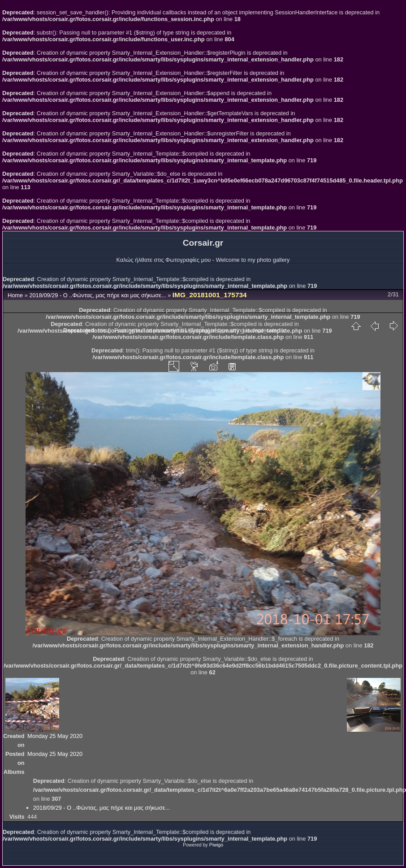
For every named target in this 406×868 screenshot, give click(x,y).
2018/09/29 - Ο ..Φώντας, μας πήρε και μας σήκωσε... (98, 295)
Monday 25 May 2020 (55, 736)
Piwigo (216, 845)
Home (15, 295)
